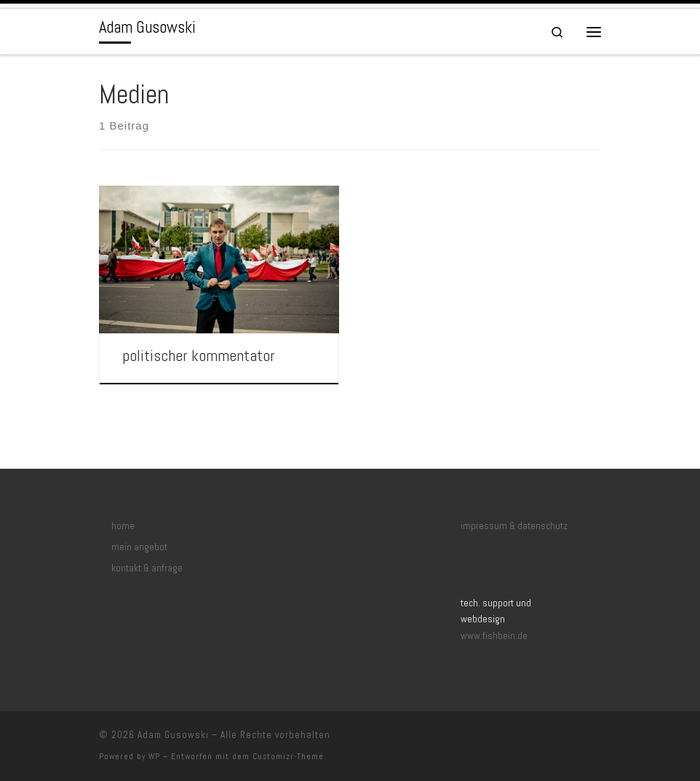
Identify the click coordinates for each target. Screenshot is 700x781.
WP (154, 756)
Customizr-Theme (288, 756)
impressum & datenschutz (514, 526)
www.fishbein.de (494, 636)
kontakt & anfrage (147, 568)
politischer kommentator (199, 356)
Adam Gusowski (173, 735)
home (123, 526)
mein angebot (139, 547)
